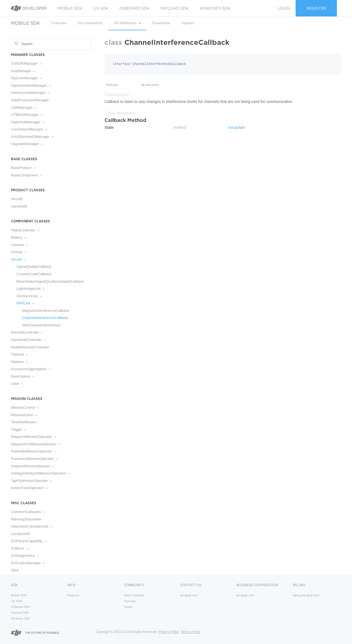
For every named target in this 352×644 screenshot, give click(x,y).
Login (284, 8)
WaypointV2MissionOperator (36, 444)
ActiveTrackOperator (29, 488)
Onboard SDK (134, 8)
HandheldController (28, 340)
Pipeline (19, 362)
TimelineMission (24, 422)
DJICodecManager (28, 563)
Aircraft (17, 199)
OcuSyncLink (29, 296)
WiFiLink (25, 303)
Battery (19, 237)
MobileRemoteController (30, 347)
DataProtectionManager (30, 100)
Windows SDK (215, 8)
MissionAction (24, 415)
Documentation (90, 23)
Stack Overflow (134, 595)
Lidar (17, 384)
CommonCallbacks (28, 512)
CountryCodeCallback (34, 274)
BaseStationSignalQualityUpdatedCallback (50, 281)
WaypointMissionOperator (34, 437)
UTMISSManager (27, 115)
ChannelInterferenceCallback (45, 318)
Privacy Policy (169, 632)
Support (188, 23)
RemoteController (27, 332)
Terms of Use (190, 632)
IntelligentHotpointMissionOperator (40, 473)
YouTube (130, 601)
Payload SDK (175, 8)
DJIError (20, 548)
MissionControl (25, 407)
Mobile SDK (70, 8)
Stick (15, 570)
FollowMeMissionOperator (34, 451)
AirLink (18, 259)
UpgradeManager (27, 144)
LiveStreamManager (29, 129)
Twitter (128, 607)
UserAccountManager (30, 93)
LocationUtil (20, 534)
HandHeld (19, 206)
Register (316, 8)
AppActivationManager (31, 85)
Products (73, 595)
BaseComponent (26, 175)
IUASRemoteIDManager (32, 137)
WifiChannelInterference (41, 325)
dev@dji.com (189, 595)
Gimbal (19, 252)
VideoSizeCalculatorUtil (32, 526)
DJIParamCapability (29, 541)
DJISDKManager (26, 63)
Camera (19, 245)
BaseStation (23, 376)
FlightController (25, 230)
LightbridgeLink (31, 289)
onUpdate (237, 127)
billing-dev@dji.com (306, 595)
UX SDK (101, 8)
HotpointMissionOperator (33, 466)
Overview (59, 23)
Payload (19, 354)
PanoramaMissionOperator (34, 459)
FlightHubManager (28, 122)
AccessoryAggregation (31, 369)
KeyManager (23, 71)
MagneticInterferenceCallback (46, 311)
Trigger (19, 429)
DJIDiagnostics (25, 556)
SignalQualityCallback (34, 267)
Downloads (161, 23)
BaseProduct (23, 168)
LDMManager (24, 107)
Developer (29, 8)
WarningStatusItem (26, 519)
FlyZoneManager (27, 78)
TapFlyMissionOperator (31, 481)
